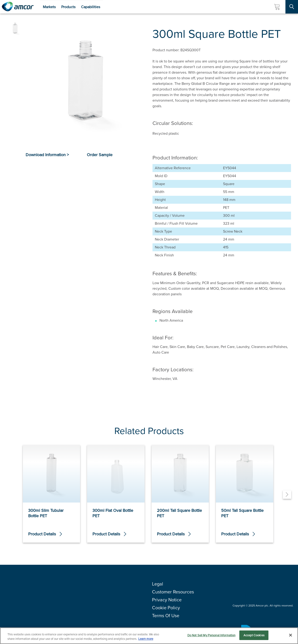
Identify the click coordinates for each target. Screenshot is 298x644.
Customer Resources (173, 592)
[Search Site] (292, 7)
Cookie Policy (166, 608)
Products (68, 7)
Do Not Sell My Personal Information (212, 638)
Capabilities (91, 7)
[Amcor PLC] (18, 7)
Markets (49, 7)
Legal (158, 584)
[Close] (291, 638)
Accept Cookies (254, 638)
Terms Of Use (166, 616)
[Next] (287, 495)
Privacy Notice (167, 600)
